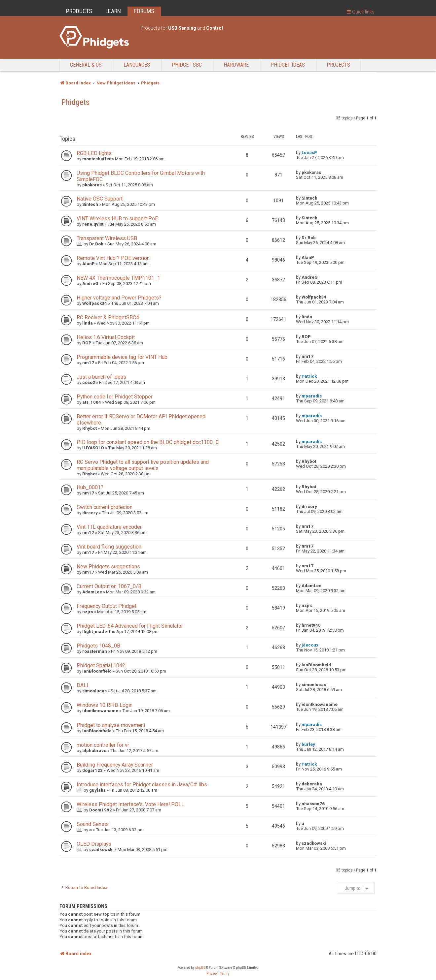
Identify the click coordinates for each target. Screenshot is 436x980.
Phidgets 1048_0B (98, 646)
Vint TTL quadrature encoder (109, 527)
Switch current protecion (105, 507)
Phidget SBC (187, 65)
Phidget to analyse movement (111, 725)
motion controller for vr (103, 745)
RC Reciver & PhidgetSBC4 (108, 317)
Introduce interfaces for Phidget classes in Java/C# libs (142, 785)
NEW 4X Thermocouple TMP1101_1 (118, 278)
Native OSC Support (100, 199)
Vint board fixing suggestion (109, 547)
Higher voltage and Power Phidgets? (119, 298)
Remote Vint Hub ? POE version (113, 258)
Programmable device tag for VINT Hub (122, 357)
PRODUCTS (79, 11)
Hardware (236, 65)
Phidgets (75, 102)
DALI (82, 685)
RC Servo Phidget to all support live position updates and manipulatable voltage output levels (143, 465)
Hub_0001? (90, 487)
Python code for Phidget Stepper (115, 397)
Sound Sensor (93, 824)
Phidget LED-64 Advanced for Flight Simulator (130, 626)
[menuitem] (212, 974)
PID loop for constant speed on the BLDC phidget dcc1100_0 (148, 442)
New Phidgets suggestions (108, 567)
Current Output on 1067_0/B (109, 586)
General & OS (86, 65)
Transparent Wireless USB (107, 238)
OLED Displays (94, 844)
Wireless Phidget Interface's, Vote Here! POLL (130, 804)
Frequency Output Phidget (107, 606)
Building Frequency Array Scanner (115, 765)
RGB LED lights (94, 153)
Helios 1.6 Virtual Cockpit (106, 337)
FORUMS (144, 11)
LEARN (113, 11)
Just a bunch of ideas (101, 377)
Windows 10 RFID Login (105, 705)
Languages (137, 65)
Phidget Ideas (288, 65)
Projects (338, 65)
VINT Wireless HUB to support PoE (117, 219)
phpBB (200, 968)
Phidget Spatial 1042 (101, 665)
